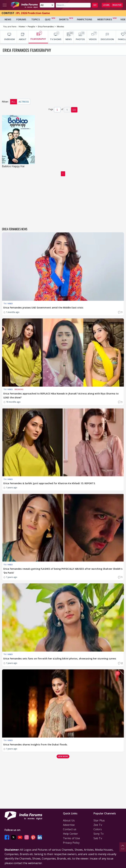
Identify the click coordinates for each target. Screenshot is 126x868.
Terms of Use (71, 838)
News (8, 19)
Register (117, 5)
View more (63, 756)
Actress (24, 102)
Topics (36, 19)
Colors (98, 829)
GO (95, 5)
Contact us (70, 829)
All (14, 102)
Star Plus (99, 820)
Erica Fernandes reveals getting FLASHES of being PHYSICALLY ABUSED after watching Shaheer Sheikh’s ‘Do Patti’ (63, 571)
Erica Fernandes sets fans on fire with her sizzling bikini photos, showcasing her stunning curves (60, 659)
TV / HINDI (8, 303)
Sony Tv (99, 834)
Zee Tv (98, 825)
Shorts (64, 19)
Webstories (105, 19)
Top (123, 847)
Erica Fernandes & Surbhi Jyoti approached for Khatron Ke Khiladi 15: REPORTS (49, 483)
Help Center (70, 834)
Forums (21, 19)
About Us (69, 820)
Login (106, 5)
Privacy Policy (71, 843)
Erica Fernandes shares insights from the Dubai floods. (36, 745)
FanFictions (84, 19)
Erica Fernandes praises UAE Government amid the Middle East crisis (43, 308)
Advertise (69, 825)
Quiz (48, 19)
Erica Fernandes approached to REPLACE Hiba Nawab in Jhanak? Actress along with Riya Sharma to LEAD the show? (61, 396)
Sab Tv (98, 838)
